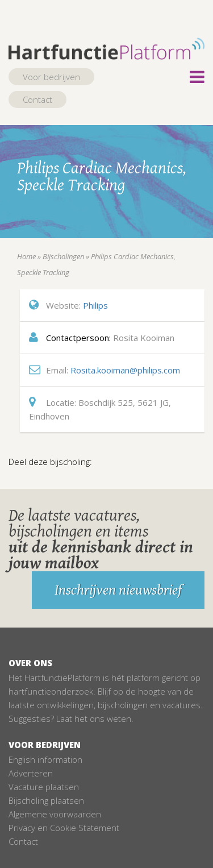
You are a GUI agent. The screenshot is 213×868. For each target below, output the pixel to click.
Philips (95, 305)
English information (45, 759)
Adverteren (31, 773)
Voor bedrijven (51, 77)
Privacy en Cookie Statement (64, 828)
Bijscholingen (63, 256)
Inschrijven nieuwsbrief (118, 590)
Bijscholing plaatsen (46, 800)
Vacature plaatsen (44, 787)
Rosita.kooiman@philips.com (125, 370)
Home (26, 256)
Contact (37, 99)
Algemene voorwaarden (55, 814)
